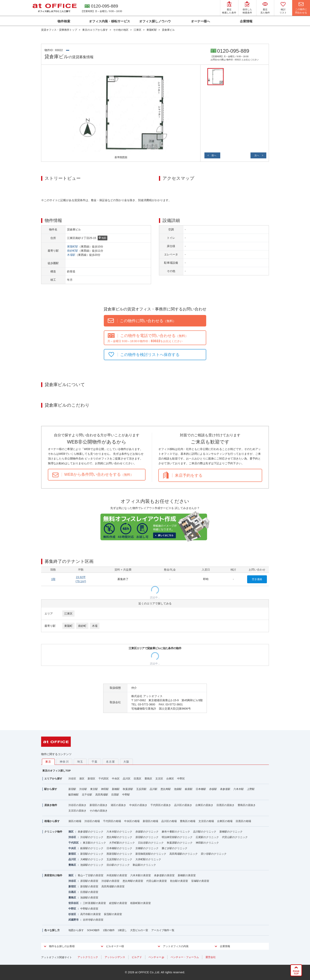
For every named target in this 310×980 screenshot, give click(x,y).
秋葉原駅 (128, 789)
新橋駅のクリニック (231, 832)
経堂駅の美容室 (118, 903)
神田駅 (105, 789)
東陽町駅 (73, 246)
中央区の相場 (132, 821)
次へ (257, 155)
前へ (214, 155)
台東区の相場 (225, 821)
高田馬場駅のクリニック (184, 854)
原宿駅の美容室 (89, 881)
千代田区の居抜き (161, 805)
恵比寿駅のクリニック (119, 837)
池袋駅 (178, 789)
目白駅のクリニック (118, 865)
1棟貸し (122, 930)
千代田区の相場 (112, 821)
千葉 (95, 762)
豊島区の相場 (188, 821)
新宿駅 (72, 789)
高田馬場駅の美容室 (113, 886)
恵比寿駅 (166, 789)
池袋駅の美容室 (89, 898)
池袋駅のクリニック (92, 865)
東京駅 (94, 789)
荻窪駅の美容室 (113, 914)
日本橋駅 (201, 789)
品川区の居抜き (183, 805)
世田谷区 (74, 903)
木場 (95, 626)
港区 (82, 779)
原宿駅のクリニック (147, 837)
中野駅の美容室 (89, 909)
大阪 (126, 762)
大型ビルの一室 (139, 930)
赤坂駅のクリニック (147, 832)
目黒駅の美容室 (89, 892)
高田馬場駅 (102, 795)
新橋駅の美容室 (187, 875)
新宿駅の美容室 (89, 886)
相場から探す (52, 821)
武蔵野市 (74, 920)
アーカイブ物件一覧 (163, 930)
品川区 (127, 779)
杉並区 (72, 914)
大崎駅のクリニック (92, 859)
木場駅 (71, 255)
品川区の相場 (169, 821)
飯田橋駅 (74, 795)
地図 (103, 238)
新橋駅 (116, 789)
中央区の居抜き (138, 805)
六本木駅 (239, 789)
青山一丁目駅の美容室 (91, 875)
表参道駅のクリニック (91, 832)
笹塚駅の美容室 (200, 881)
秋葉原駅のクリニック (180, 843)
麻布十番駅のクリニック (176, 832)
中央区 (116, 779)
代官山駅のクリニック (235, 837)
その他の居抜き (99, 811)
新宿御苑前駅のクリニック (151, 854)
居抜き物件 (51, 805)
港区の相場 (75, 821)
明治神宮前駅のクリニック (177, 837)
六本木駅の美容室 (141, 875)
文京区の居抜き (77, 811)
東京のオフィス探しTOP (57, 771)
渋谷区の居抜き (77, 805)
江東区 (68, 614)
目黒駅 (115, 795)
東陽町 (68, 626)
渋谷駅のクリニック (92, 837)
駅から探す (51, 789)
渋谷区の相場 (92, 821)
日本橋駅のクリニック (119, 848)
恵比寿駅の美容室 (133, 881)
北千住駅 (87, 795)
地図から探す (76, 930)
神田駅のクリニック (207, 843)
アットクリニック (88, 957)
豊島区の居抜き (247, 805)
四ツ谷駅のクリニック (214, 854)
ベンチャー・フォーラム (185, 957)
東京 (48, 762)
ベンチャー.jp (156, 957)
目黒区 (138, 779)
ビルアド (137, 957)
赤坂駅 (213, 789)
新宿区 (91, 779)
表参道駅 (225, 789)
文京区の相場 (206, 821)
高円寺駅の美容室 (91, 914)
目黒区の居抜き (225, 805)
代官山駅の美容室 (157, 881)
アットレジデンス (115, 957)
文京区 (159, 779)
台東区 (170, 779)
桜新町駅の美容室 (141, 903)
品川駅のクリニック (205, 832)
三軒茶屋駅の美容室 (94, 903)
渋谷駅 (83, 789)
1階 (53, 579)
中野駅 (126, 795)
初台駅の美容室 (179, 881)
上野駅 (251, 789)
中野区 (181, 779)
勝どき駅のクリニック (175, 848)
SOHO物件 (93, 930)
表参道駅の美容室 (164, 875)
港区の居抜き (118, 805)
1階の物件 (109, 930)
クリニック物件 (53, 832)
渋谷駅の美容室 (110, 881)
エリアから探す (53, 779)
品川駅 (154, 789)
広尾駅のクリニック (207, 837)
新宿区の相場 (150, 821)
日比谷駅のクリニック (151, 843)
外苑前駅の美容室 (117, 875)
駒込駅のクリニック (144, 865)
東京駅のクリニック (94, 843)
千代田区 (104, 779)
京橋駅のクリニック (147, 848)
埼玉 (80, 762)
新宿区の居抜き (99, 805)
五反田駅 (141, 789)
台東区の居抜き (204, 805)
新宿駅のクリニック (92, 854)
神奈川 (64, 762)
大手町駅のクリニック (122, 843)
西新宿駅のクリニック (119, 854)
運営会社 (211, 957)
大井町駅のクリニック (148, 859)
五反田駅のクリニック (119, 859)
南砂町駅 (73, 251)
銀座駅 (189, 789)
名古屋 (111, 762)
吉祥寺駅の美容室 (93, 920)
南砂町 (82, 626)
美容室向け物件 (53, 875)
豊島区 (148, 779)
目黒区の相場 (243, 821)
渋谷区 (72, 779)
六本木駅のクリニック (119, 832)
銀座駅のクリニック (92, 848)
